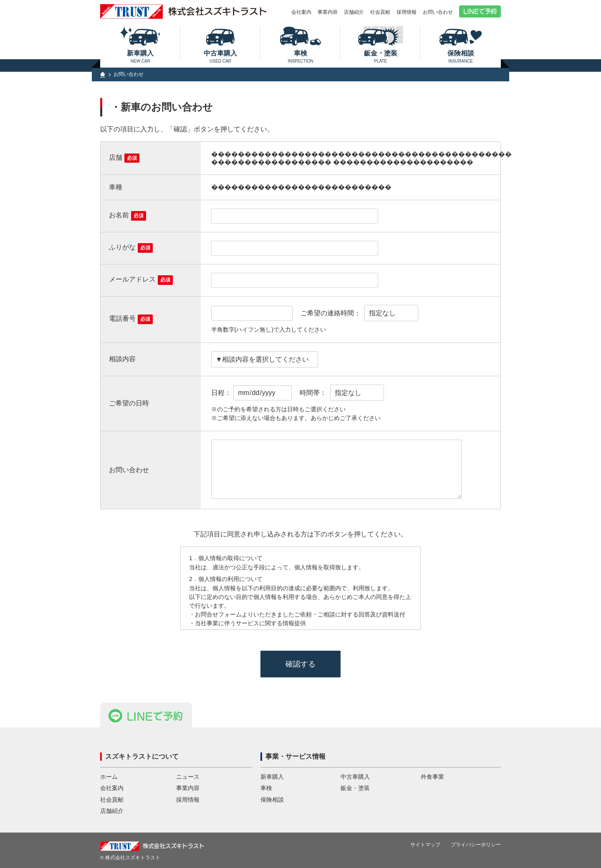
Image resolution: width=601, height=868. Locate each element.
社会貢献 (380, 12)
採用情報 (407, 12)
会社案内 (301, 12)
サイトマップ (425, 845)
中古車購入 (221, 57)
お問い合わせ (438, 12)
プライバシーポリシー (476, 845)
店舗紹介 (354, 12)
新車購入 (140, 57)
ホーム (109, 777)
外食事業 (432, 777)
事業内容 (328, 12)
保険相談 (461, 57)
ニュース (188, 777)
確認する (300, 664)
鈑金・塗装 (380, 57)
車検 (301, 57)
